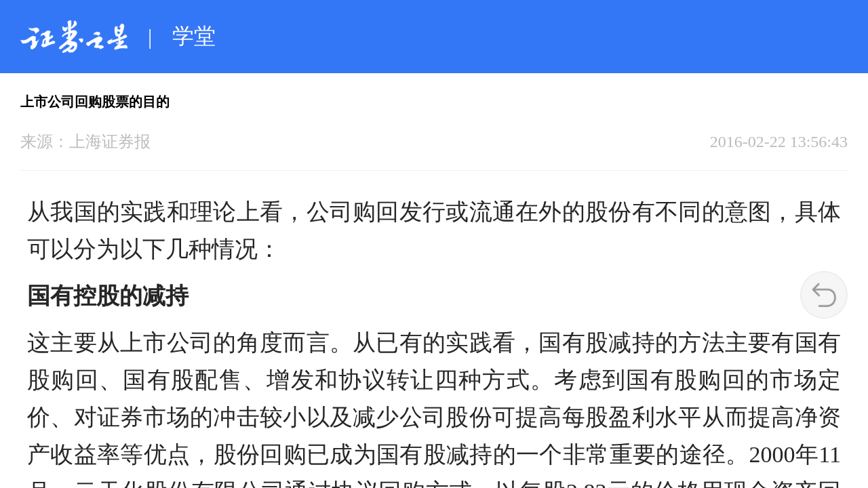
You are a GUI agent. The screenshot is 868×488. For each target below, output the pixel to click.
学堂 (194, 36)
